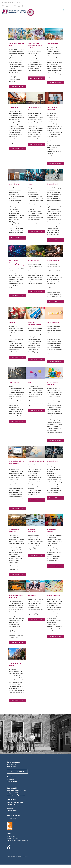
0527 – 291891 (8, 3)
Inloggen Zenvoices (13, 838)
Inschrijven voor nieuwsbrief (15, 802)
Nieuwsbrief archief (13, 804)
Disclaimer (10, 808)
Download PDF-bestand (17, 87)
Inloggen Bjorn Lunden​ (23, 6)
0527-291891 (13, 765)
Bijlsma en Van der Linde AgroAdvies (18, 840)
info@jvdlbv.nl (19, 3)
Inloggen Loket (9, 6)
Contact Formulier (17, 771)
